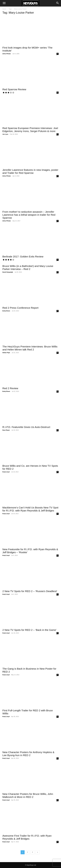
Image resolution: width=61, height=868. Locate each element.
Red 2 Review (10, 388)
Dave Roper (6, 430)
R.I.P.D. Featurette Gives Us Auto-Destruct (26, 427)
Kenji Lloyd (6, 472)
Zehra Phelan (7, 54)
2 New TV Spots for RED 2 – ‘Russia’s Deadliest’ (30, 591)
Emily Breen (6, 311)
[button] (4, 3)
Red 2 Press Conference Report (20, 308)
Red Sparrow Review (14, 89)
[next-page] (37, 852)
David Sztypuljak (8, 272)
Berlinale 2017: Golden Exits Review (23, 257)
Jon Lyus (5, 134)
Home (4, 9)
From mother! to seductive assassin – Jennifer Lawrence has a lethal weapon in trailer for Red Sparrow (29, 215)
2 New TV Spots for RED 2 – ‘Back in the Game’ (29, 630)
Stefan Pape (6, 353)
